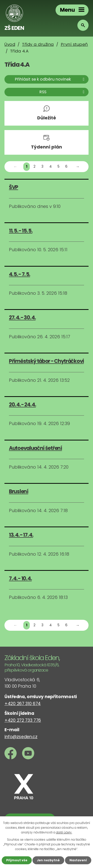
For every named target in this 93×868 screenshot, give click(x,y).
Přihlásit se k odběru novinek (50, 79)
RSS (63, 92)
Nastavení (78, 860)
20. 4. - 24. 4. (22, 405)
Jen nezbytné (48, 860)
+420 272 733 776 (23, 720)
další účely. (64, 832)
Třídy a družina (38, 44)
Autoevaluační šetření (35, 448)
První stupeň (74, 44)
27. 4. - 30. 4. (22, 317)
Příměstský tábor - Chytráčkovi (46, 361)
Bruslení (19, 491)
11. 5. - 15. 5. (21, 231)
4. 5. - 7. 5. (19, 274)
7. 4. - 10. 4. (20, 578)
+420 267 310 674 (23, 704)
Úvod (10, 44)
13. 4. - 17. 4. (21, 535)
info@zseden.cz (21, 737)
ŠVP (14, 187)
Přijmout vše (17, 860)
